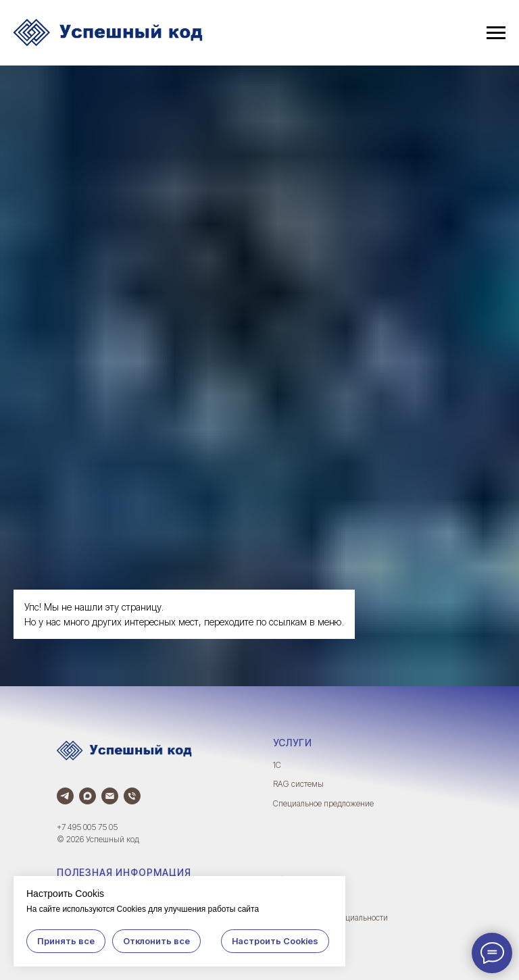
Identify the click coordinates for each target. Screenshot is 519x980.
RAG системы (298, 784)
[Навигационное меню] (496, 33)
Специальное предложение (323, 803)
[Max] (88, 796)
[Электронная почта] (110, 796)
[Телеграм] (65, 796)
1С (277, 765)
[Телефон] (132, 796)
